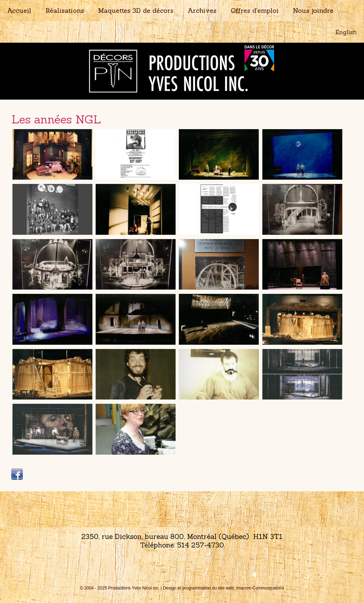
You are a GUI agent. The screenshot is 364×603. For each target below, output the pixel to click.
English (346, 32)
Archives (202, 10)
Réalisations (65, 10)
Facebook (17, 474)
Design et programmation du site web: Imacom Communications (224, 588)
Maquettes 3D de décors (136, 10)
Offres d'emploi (255, 10)
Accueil (19, 10)
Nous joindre (313, 10)
